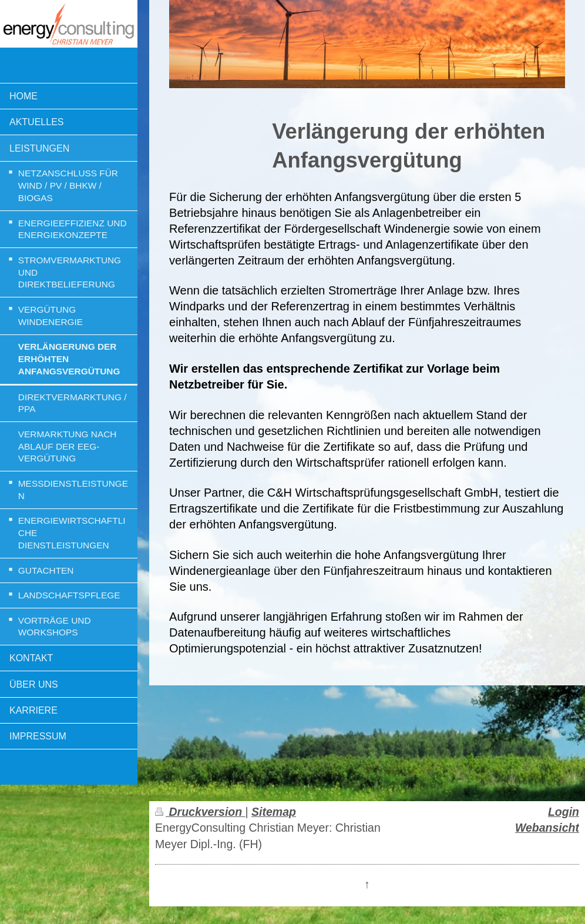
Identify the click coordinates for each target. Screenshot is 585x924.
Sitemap (274, 812)
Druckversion (200, 812)
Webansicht (547, 828)
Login (564, 812)
